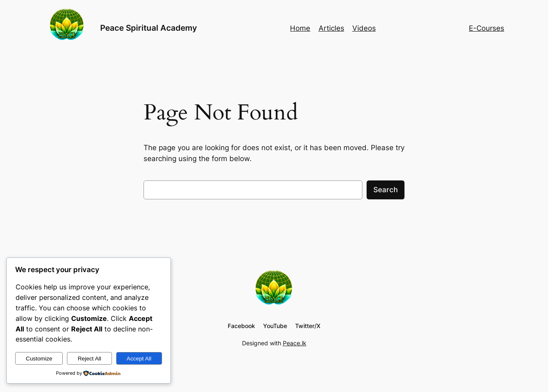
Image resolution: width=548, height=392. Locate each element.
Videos (364, 28)
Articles (331, 28)
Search (386, 190)
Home (300, 28)
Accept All (139, 359)
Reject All (90, 359)
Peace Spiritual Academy (149, 28)
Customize (39, 359)
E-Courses (487, 28)
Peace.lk (295, 343)
